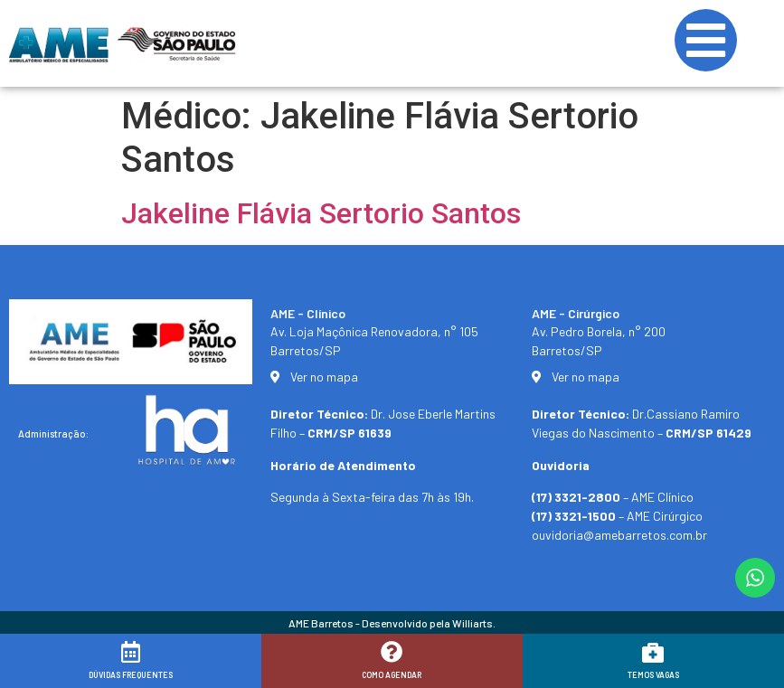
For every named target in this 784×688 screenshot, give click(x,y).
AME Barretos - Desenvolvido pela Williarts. (392, 623)
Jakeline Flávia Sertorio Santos (321, 213)
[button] (746, 663)
